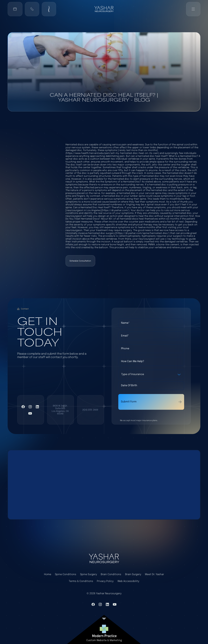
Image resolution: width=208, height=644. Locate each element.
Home (48, 574)
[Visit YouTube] (30, 413)
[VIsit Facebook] (23, 407)
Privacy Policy (105, 581)
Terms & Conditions (81, 581)
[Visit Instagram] (30, 407)
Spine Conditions (66, 574)
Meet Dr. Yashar (154, 574)
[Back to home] (104, 9)
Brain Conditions (111, 574)
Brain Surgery (133, 574)
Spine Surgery (89, 574)
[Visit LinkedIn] (37, 407)
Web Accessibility (128, 581)
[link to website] (104, 631)
